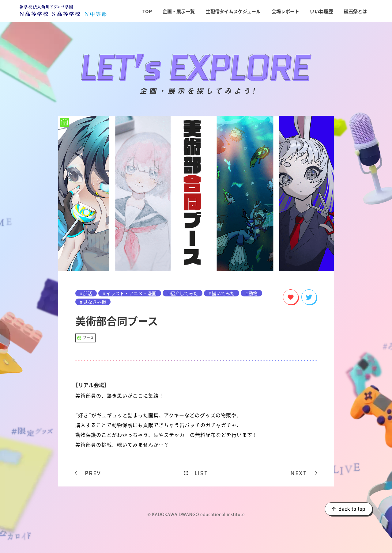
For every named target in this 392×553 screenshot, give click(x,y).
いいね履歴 (321, 11)
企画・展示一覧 (179, 11)
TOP (147, 11)
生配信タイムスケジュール (233, 11)
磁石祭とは (355, 11)
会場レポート (285, 11)
